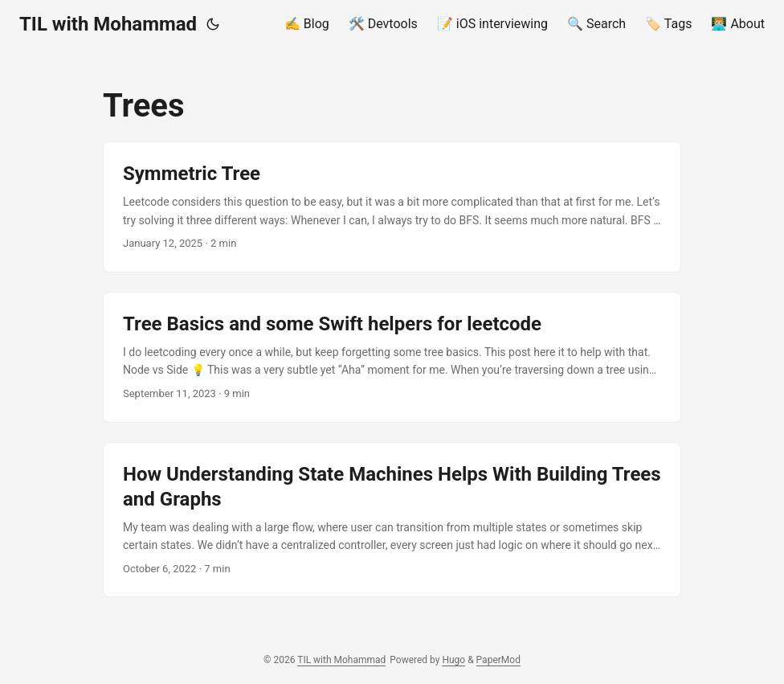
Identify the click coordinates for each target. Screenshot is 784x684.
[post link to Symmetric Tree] (392, 207)
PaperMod (498, 660)
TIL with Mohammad (108, 24)
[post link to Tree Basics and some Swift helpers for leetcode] (392, 357)
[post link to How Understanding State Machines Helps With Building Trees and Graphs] (392, 520)
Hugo (453, 660)
